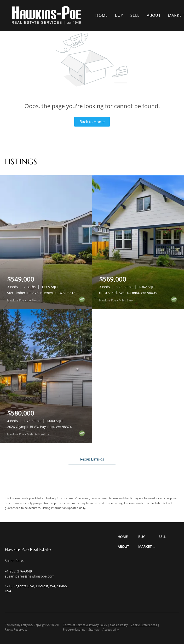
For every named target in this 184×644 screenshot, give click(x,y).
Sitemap (94, 630)
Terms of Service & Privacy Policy (85, 625)
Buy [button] (119, 15)
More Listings (92, 459)
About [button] (154, 15)
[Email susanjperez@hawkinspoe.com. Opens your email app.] (30, 576)
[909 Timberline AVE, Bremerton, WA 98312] (46, 242)
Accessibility (111, 630)
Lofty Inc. (27, 625)
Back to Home (92, 122)
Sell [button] (135, 15)
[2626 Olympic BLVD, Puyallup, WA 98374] (46, 376)
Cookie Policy (119, 625)
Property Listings (74, 630)
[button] (46, 15)
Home (101, 15)
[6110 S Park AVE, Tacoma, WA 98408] (138, 242)
